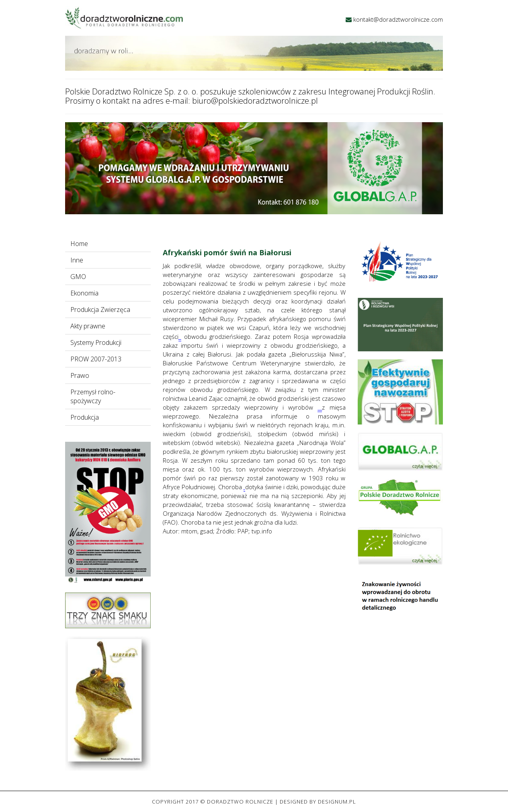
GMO (78, 277)
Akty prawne (88, 326)
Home (79, 244)
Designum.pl (337, 802)
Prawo (80, 375)
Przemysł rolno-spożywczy (93, 396)
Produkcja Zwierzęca (100, 310)
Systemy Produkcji (96, 342)
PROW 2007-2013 (96, 359)
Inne (77, 260)
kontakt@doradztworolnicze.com (398, 19)
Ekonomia (84, 293)
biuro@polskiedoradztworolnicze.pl (255, 101)
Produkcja (85, 417)
